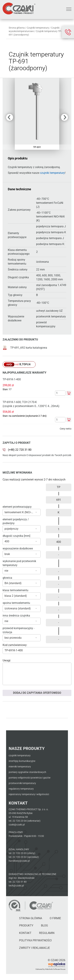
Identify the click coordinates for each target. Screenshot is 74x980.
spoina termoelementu (16, 603)
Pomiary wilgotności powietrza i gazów (30, 778)
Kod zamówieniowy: (15, 645)
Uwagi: (7, 660)
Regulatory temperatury (21, 789)
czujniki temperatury (52, 173)
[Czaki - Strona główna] (41, 905)
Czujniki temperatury (38, 28)
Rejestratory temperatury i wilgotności (29, 794)
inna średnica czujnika (16, 616)
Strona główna (17, 28)
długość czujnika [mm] (16, 536)
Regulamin (47, 933)
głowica (7, 578)
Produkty (26, 926)
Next (64, 117)
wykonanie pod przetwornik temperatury (19, 563)
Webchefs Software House (55, 969)
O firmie (55, 918)
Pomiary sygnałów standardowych (27, 772)
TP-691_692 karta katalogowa (25, 348)
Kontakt (25, 933)
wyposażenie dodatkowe (18, 548)
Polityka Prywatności (35, 940)
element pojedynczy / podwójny (16, 521)
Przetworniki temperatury (22, 783)
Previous (10, 117)
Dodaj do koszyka (69, 393)
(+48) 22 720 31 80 (20, 450)
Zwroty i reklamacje (34, 948)
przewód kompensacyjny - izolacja (18, 630)
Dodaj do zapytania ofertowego (37, 693)
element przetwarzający (17, 507)
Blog (44, 926)
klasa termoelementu (15, 590)
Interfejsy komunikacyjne (22, 761)
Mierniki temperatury (20, 767)
